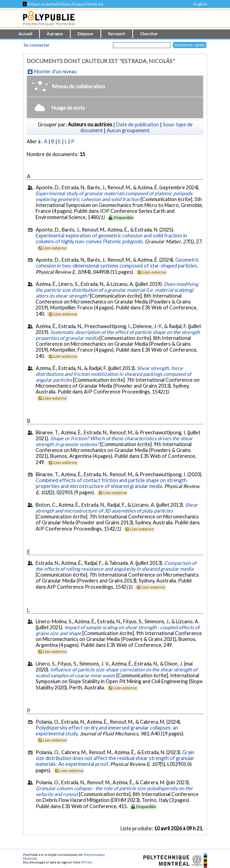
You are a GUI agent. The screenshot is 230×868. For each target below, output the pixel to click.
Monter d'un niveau (55, 71)
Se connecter (37, 45)
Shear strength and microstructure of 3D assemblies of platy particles (117, 508)
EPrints (87, 862)
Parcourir (117, 34)
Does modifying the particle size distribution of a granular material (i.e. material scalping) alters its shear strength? (117, 290)
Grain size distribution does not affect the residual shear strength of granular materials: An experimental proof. (115, 758)
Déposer (86, 34)
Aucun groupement (128, 130)
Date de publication (138, 124)
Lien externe (52, 248)
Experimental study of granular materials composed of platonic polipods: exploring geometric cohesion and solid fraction (114, 196)
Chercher (149, 34)
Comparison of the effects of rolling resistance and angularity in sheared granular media (116, 566)
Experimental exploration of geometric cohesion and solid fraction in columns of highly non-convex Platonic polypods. (111, 238)
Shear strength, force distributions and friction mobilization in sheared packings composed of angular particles (113, 374)
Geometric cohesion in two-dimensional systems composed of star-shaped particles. (117, 263)
